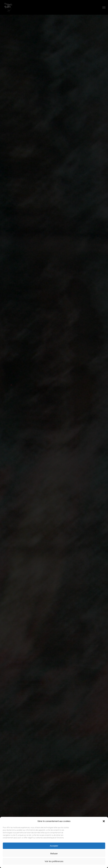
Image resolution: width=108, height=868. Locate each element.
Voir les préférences (54, 861)
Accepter (54, 846)
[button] (104, 821)
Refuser (54, 854)
